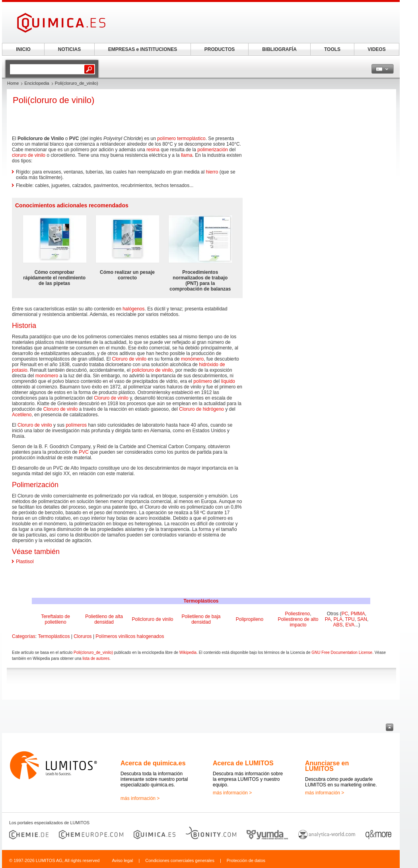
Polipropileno (250, 619)
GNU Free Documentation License (342, 652)
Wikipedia (188, 652)
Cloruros (83, 636)
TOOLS (332, 49)
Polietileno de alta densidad (104, 619)
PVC (84, 452)
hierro (212, 172)
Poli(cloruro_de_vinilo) (93, 652)
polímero (166, 138)
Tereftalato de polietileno (55, 619)
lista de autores (96, 658)
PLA (338, 619)
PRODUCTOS (220, 49)
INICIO (23, 49)
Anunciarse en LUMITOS (327, 766)
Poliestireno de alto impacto (298, 622)
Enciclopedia (37, 83)
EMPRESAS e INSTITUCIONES (143, 49)
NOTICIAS (69, 49)
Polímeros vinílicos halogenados (130, 636)
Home (13, 83)
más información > (140, 798)
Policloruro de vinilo (152, 619)
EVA (350, 625)
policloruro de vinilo (153, 370)
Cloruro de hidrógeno (201, 409)
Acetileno (22, 415)
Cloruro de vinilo (129, 359)
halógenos (133, 309)
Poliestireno (297, 614)
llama (187, 155)
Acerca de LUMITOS (243, 763)
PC (345, 614)
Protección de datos (246, 860)
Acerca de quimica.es (153, 763)
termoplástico (191, 138)
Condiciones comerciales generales (180, 860)
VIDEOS (376, 49)
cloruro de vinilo (29, 155)
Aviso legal (122, 860)
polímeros (76, 425)
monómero (192, 359)
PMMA (358, 614)
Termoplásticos (201, 601)
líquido (228, 381)
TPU (350, 619)
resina (153, 150)
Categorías (24, 636)
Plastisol (25, 562)
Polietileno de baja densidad (201, 619)
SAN (362, 619)
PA (328, 619)
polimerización (213, 150)
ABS (338, 625)
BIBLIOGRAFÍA (279, 49)
